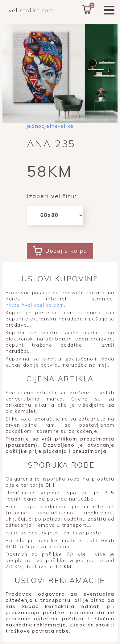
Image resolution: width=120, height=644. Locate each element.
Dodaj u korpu (60, 251)
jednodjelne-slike (50, 126)
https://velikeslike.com (35, 305)
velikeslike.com (31, 10)
